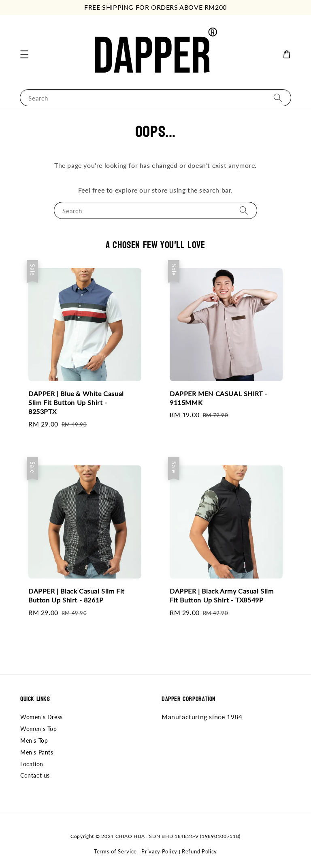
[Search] (278, 98)
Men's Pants (37, 752)
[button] (24, 54)
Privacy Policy (159, 851)
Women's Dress (42, 717)
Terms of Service (115, 851)
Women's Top (39, 729)
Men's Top (34, 740)
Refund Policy (199, 851)
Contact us (35, 775)
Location (32, 764)
